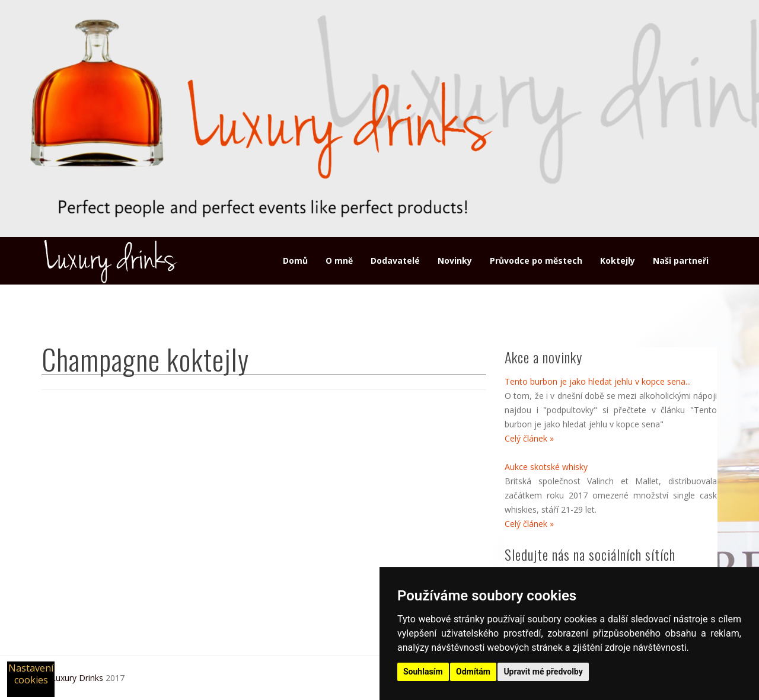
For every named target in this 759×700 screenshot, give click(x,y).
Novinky (455, 260)
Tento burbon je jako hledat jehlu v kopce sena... (598, 381)
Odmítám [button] (473, 672)
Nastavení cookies (31, 674)
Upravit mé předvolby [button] (543, 672)
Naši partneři (681, 260)
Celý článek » (529, 438)
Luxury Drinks (77, 678)
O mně (339, 260)
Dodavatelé (395, 260)
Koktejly (618, 260)
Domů (295, 260)
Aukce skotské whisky (546, 467)
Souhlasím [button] (423, 672)
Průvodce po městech (536, 260)
